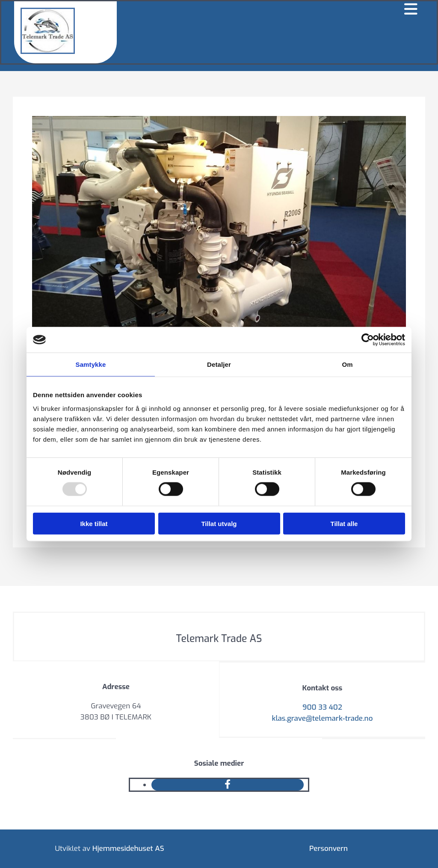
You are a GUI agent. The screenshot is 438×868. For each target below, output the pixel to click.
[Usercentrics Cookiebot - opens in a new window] (368, 340)
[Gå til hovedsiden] (48, 52)
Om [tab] (347, 364)
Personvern (328, 849)
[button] (271, 10)
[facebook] (228, 784)
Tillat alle (344, 523)
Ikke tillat (94, 523)
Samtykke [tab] (91, 364)
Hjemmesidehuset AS (128, 849)
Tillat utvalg (219, 523)
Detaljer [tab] (219, 364)
